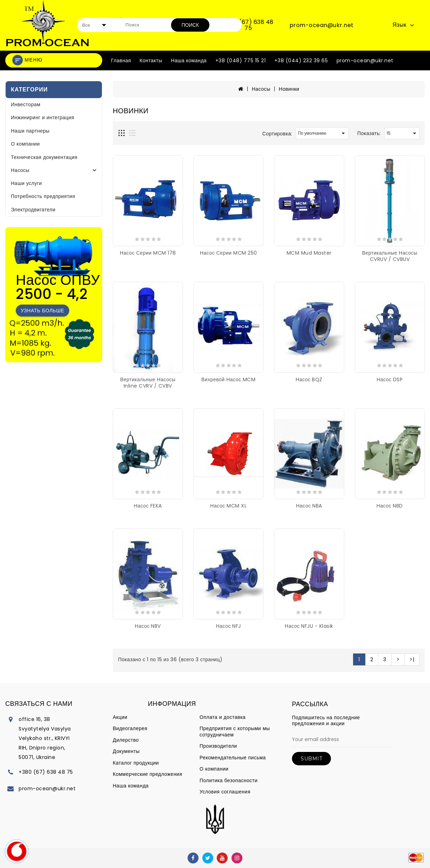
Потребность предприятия (43, 196)
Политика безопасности (229, 780)
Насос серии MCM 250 (229, 253)
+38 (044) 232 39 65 (301, 60)
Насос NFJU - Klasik (309, 626)
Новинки (289, 89)
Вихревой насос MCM (228, 379)
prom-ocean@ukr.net (322, 25)
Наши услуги (26, 183)
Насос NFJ (229, 626)
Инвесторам (26, 104)
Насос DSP (390, 379)
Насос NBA (309, 506)
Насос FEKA (148, 506)
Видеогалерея (130, 728)
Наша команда (189, 60)
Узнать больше (43, 311)
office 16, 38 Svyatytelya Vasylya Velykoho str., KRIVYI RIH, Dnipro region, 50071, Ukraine (45, 738)
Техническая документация (44, 157)
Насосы (20, 170)
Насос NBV (148, 626)
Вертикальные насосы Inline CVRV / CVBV (148, 383)
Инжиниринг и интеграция (43, 117)
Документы (126, 751)
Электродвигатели (33, 210)
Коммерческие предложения (148, 774)
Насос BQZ (309, 379)
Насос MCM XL (228, 506)
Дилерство (126, 740)
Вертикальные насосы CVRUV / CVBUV (390, 256)
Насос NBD (390, 506)
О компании (25, 144)
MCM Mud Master (309, 253)
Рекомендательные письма (233, 758)
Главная (121, 60)
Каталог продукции (136, 763)
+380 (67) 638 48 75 (248, 25)
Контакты (151, 60)
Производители (218, 746)
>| (412, 659)
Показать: (369, 133)
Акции (120, 717)
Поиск (190, 25)
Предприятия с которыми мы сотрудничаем (235, 732)
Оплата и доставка (223, 717)
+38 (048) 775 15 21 (241, 60)
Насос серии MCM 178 (148, 253)
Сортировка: (277, 134)
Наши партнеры (30, 131)
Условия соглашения (225, 792)
